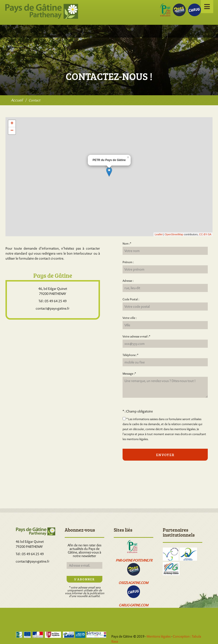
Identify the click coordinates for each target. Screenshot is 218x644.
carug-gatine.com (134, 605)
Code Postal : (131, 299)
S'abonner (84, 579)
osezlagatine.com (133, 583)
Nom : (127, 243)
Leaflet (159, 234)
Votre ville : (130, 318)
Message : (129, 373)
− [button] (12, 131)
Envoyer (165, 455)
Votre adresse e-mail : (136, 336)
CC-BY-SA (205, 234)
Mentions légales (159, 636)
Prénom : (128, 262)
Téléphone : (130, 355)
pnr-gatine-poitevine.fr (134, 560)
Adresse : (128, 281)
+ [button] (12, 124)
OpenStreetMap (174, 234)
